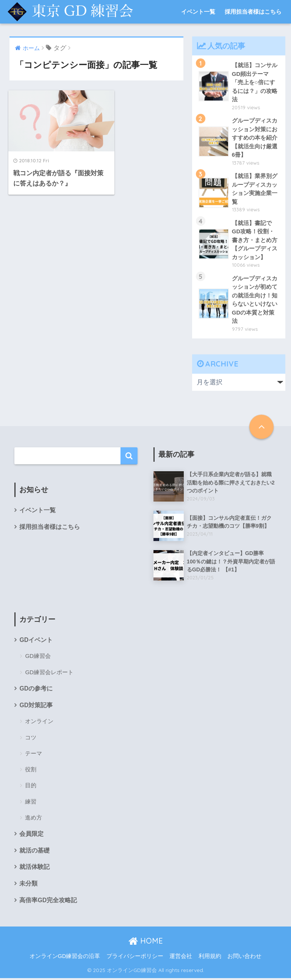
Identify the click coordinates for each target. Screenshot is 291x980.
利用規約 (210, 958)
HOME (146, 943)
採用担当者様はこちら (253, 12)
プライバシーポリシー (135, 958)
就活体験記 (34, 869)
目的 (31, 787)
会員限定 (31, 835)
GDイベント (36, 641)
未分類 (28, 885)
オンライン (39, 723)
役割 (31, 771)
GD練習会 (38, 657)
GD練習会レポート (49, 673)
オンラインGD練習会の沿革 (65, 958)
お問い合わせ (244, 958)
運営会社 (181, 958)
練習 (31, 803)
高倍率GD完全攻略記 (48, 902)
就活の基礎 (34, 852)
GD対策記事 (36, 707)
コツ (31, 739)
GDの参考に (36, 690)
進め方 (34, 819)
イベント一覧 (198, 12)
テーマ (34, 755)
